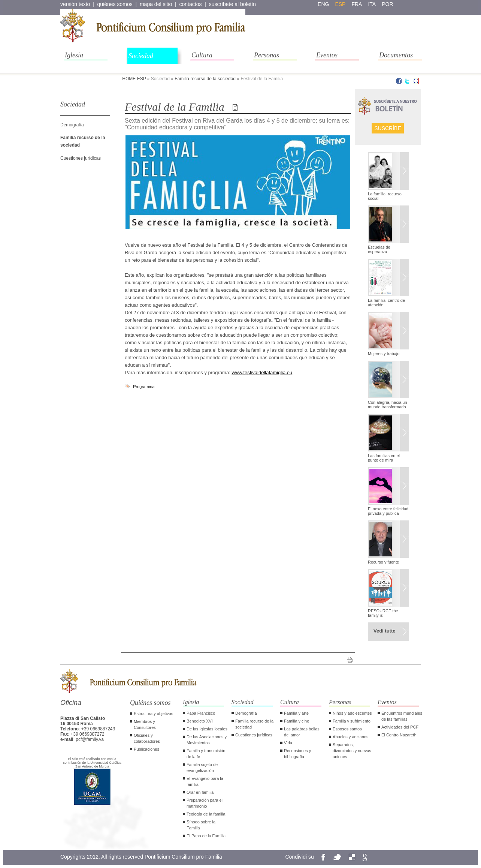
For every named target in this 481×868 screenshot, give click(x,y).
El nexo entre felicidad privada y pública (388, 511)
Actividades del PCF (400, 727)
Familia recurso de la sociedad (205, 79)
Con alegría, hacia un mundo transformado (388, 405)
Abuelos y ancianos (350, 737)
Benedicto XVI (200, 721)
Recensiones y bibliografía (297, 754)
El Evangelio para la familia (205, 781)
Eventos (327, 55)
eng (323, 4)
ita (372, 4)
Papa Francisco (201, 713)
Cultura (202, 55)
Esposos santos (347, 729)
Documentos (396, 55)
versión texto (75, 4)
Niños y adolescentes (352, 713)
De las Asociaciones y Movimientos (207, 740)
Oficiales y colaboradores (147, 738)
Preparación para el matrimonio (205, 803)
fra (357, 4)
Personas (267, 55)
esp (340, 4)
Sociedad (141, 56)
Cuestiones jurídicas (81, 158)
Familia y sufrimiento (352, 721)
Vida (288, 743)
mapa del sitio (156, 4)
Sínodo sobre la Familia (201, 825)
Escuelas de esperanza (379, 249)
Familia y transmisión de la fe (206, 754)
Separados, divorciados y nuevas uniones (352, 751)
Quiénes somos (150, 703)
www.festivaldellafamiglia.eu (262, 373)
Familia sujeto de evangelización (202, 768)
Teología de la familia (206, 814)
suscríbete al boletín (232, 4)
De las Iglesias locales (207, 729)
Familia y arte (296, 713)
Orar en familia (200, 792)
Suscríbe (388, 128)
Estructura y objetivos (153, 714)
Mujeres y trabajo (384, 354)
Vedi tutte (385, 631)
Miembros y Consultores (145, 724)
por (387, 4)
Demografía (72, 125)
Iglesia (74, 55)
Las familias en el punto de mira (384, 458)
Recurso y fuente (383, 562)
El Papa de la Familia (206, 836)
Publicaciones (146, 749)
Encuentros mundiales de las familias (402, 716)
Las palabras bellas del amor (302, 732)
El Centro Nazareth (399, 735)
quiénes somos (115, 4)
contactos (191, 4)
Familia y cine (297, 721)
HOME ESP (134, 79)
